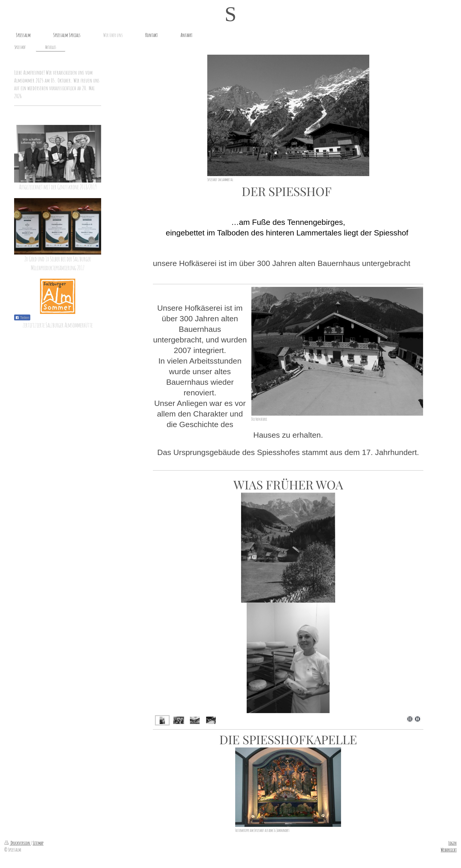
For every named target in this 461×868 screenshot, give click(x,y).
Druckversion (18, 843)
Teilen (22, 318)
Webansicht (449, 850)
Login (452, 843)
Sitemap (38, 843)
